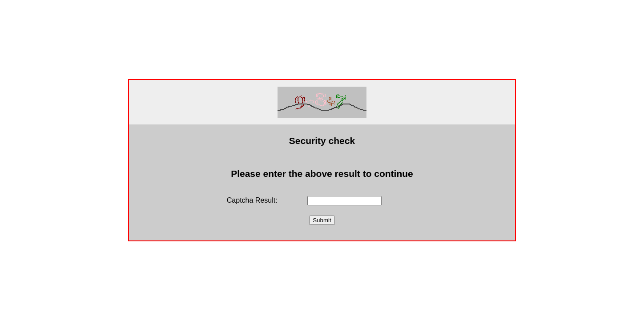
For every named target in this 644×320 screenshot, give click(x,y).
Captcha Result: (252, 200)
